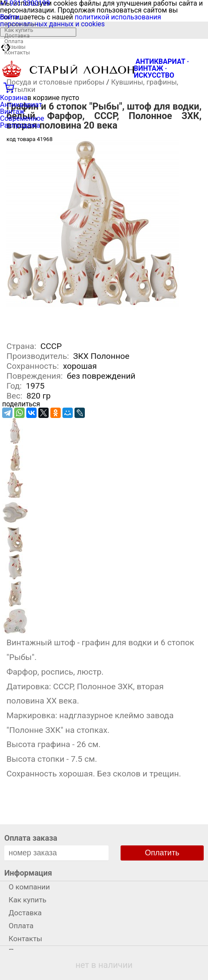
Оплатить (162, 853)
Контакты (17, 52)
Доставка (17, 36)
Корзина (14, 98)
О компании (20, 24)
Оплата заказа (31, 838)
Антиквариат (21, 105)
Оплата (14, 41)
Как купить (19, 30)
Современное (22, 118)
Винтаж (12, 112)
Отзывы (15, 47)
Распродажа (20, 125)
